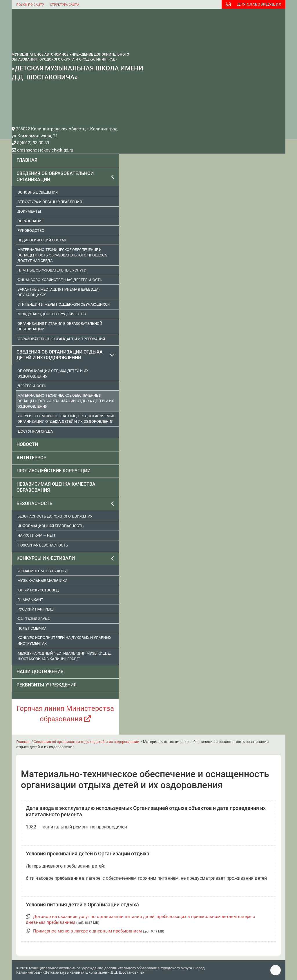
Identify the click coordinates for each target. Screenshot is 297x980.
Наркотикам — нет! (36, 535)
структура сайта (65, 5)
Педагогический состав (42, 240)
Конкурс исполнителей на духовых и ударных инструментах (64, 640)
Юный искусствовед (38, 590)
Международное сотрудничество (52, 314)
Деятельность (32, 386)
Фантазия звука (33, 619)
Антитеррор (31, 458)
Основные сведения (38, 192)
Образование (30, 221)
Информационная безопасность (50, 526)
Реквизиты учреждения (47, 685)
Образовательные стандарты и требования (61, 339)
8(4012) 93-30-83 (30, 143)
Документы (29, 211)
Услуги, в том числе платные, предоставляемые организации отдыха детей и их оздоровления (66, 419)
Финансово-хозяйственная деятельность (60, 280)
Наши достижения (40, 672)
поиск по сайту (30, 5)
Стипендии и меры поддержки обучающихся (64, 304)
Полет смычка (32, 628)
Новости (27, 444)
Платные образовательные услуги (52, 270)
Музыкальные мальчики (42, 581)
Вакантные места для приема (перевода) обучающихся (59, 292)
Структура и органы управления (50, 202)
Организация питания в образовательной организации (60, 326)
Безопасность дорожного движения (55, 516)
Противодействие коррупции (54, 471)
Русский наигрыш (36, 609)
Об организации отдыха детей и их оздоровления (53, 374)
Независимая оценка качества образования (56, 487)
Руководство (31, 231)
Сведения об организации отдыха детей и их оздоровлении (60, 355)
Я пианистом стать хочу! (42, 571)
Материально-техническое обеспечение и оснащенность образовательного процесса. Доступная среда (63, 255)
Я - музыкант (30, 600)
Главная (27, 160)
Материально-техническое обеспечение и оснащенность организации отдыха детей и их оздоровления (66, 401)
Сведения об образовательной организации (55, 176)
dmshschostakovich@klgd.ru (42, 150)
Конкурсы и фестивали (46, 558)
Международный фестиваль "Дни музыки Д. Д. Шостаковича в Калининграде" (65, 656)
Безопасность (35, 503)
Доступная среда (35, 431)
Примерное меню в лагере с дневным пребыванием (87, 931)
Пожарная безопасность (43, 545)
